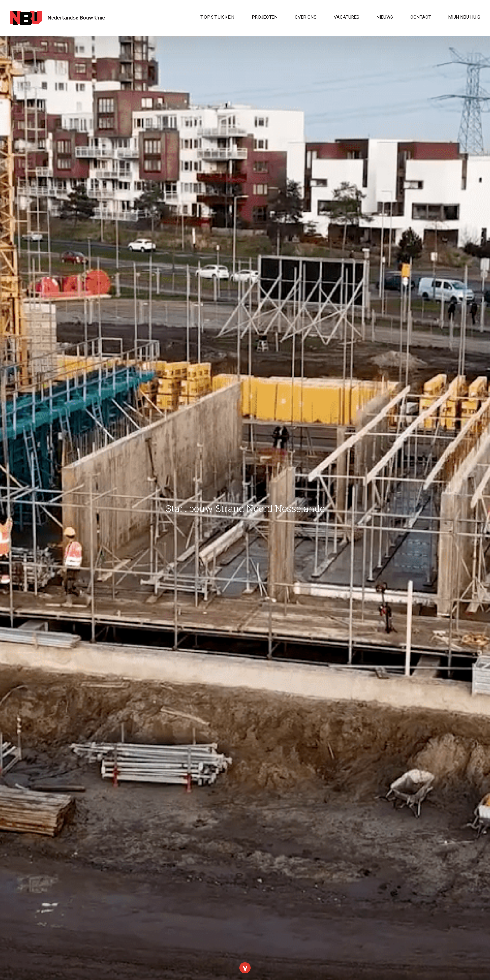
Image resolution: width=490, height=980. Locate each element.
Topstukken (218, 17)
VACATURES (347, 17)
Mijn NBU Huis (464, 17)
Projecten (265, 17)
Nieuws (385, 17)
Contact (421, 17)
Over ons (306, 17)
